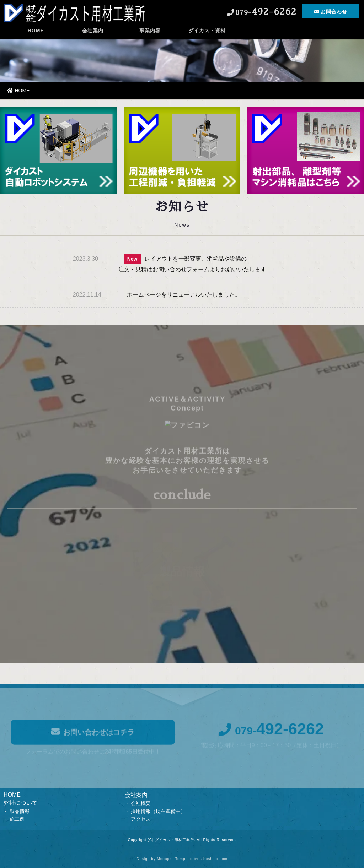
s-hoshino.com (214, 859)
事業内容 (150, 34)
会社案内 (93, 34)
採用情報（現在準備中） (158, 811)
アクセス (141, 819)
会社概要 (141, 803)
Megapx (164, 859)
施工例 (17, 819)
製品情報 (20, 811)
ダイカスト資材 (207, 34)
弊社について (21, 803)
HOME (36, 34)
